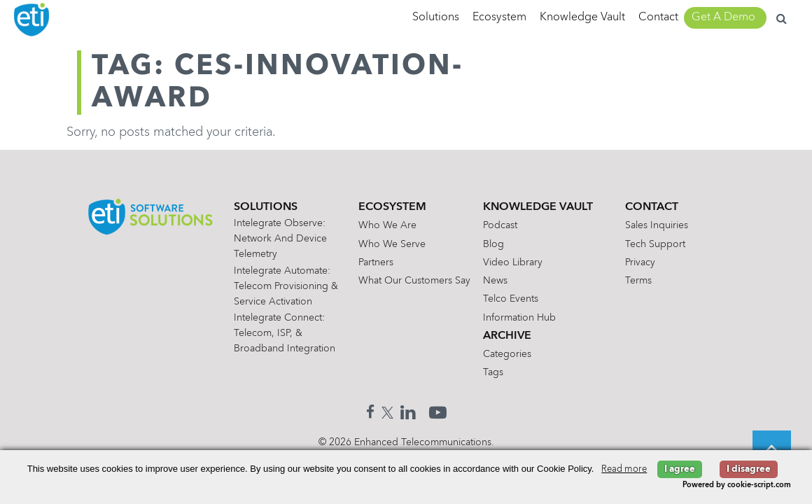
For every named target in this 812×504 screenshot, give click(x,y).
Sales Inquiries (657, 225)
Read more (624, 469)
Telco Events (511, 299)
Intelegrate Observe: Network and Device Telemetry (280, 239)
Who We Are (387, 225)
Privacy (640, 262)
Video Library (513, 262)
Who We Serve (392, 244)
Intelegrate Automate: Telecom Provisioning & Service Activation (286, 286)
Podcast (500, 225)
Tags (493, 372)
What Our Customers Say (414, 281)
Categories (507, 354)
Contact (658, 17)
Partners (376, 262)
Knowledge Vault (582, 17)
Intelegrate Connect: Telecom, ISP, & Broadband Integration (285, 333)
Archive (507, 336)
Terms (638, 281)
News (495, 281)
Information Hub (519, 318)
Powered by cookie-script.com (737, 485)
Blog (493, 244)
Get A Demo (723, 17)
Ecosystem (499, 17)
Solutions (436, 17)
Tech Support (655, 244)
